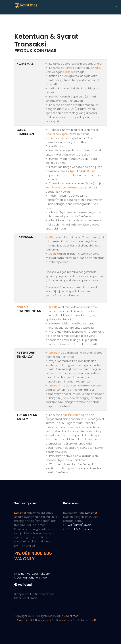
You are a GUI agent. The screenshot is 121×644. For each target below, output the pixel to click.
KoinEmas (72, 616)
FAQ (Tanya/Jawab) (80, 525)
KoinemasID (24, 620)
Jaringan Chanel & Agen (33, 578)
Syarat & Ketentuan (79, 529)
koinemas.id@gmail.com (34, 574)
